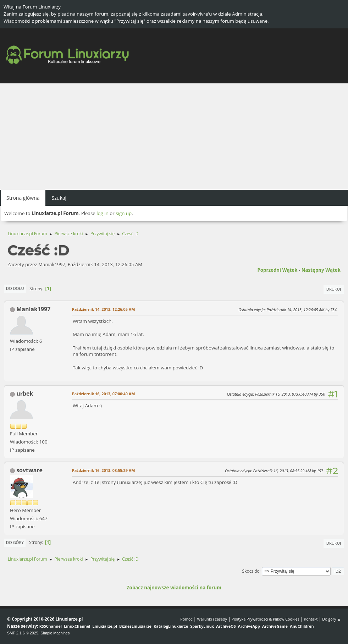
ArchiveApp (249, 626)
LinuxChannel (77, 626)
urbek (25, 393)
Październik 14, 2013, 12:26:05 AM (103, 309)
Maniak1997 (33, 309)
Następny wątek (321, 270)
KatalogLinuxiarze (171, 626)
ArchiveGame (275, 626)
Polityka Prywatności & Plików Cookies (266, 619)
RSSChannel (51, 626)
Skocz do (251, 571)
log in (103, 213)
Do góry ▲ (332, 619)
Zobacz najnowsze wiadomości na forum (174, 588)
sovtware (29, 470)
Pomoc (186, 619)
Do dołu (15, 288)
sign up (124, 213)
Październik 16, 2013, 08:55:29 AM (103, 470)
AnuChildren (302, 626)
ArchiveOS (226, 626)
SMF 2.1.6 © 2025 (23, 633)
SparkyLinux (202, 626)
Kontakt (311, 619)
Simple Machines (55, 633)
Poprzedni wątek (277, 270)
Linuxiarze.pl (105, 626)
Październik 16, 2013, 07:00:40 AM (103, 394)
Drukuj (334, 289)
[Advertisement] (174, 137)
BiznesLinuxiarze (135, 626)
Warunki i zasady (212, 619)
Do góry (15, 542)
